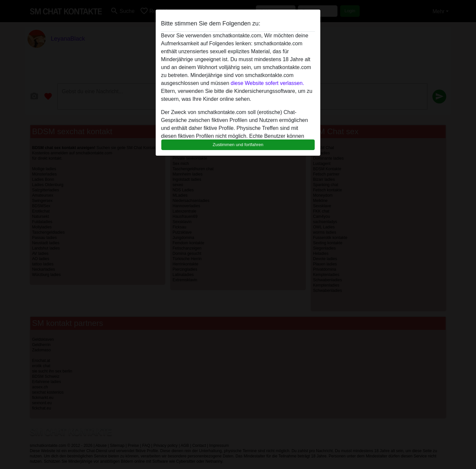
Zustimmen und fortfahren (238, 145)
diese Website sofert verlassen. (267, 83)
